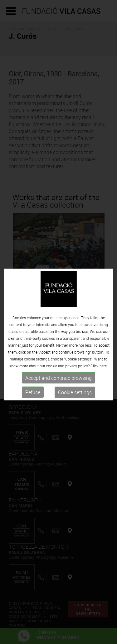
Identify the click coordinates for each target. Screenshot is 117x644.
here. (104, 368)
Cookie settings (75, 395)
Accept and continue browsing (58, 380)
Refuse (33, 395)
